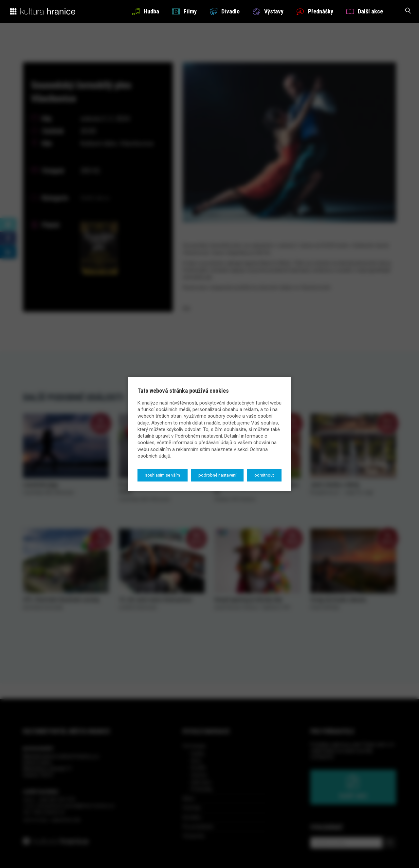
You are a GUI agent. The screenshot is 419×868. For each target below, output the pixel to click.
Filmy (184, 11)
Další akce (365, 11)
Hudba (145, 11)
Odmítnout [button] (264, 475)
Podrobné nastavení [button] (217, 475)
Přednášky (315, 11)
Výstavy (268, 11)
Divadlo (225, 11)
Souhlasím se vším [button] (163, 475)
